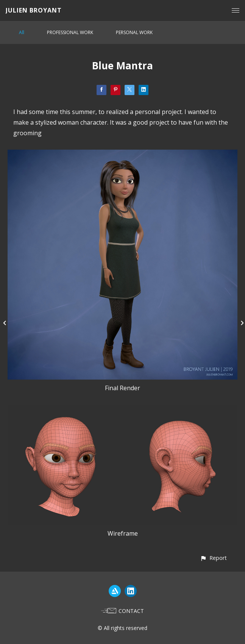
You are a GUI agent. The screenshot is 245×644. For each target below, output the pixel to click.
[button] (213, 558)
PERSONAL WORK (134, 32)
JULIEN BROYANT (34, 10)
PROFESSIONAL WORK (70, 32)
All (22, 32)
